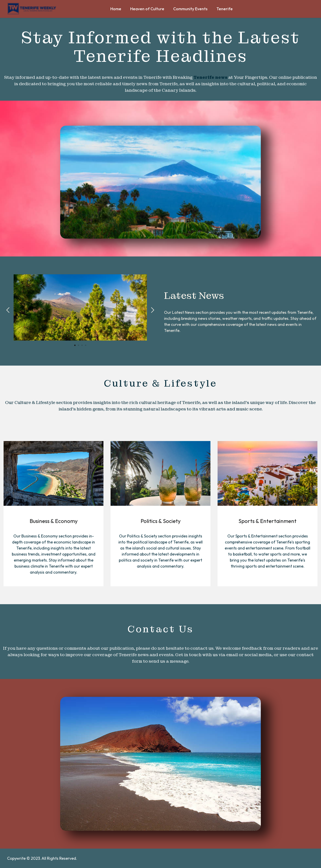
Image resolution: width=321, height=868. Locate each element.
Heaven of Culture (147, 9)
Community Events (190, 9)
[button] (8, 310)
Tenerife (225, 9)
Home (116, 10)
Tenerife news (210, 77)
